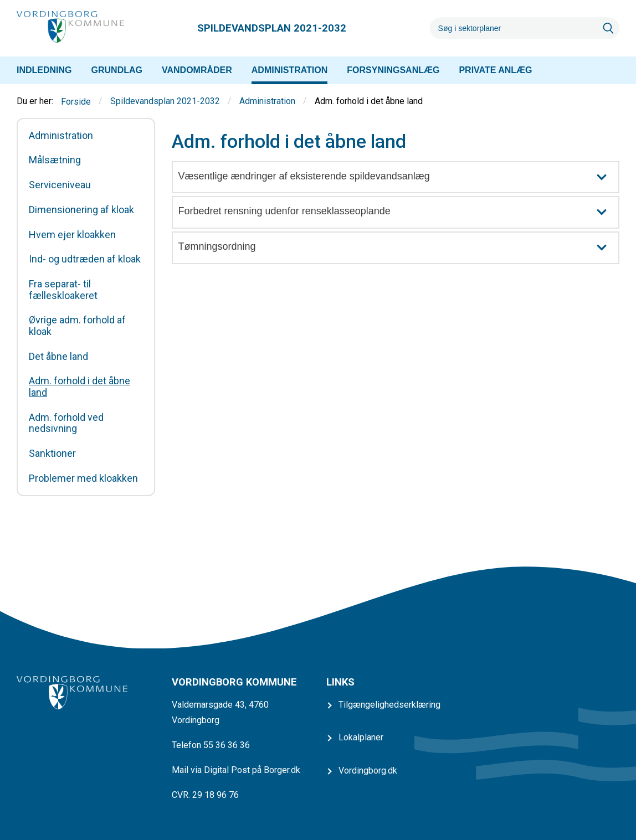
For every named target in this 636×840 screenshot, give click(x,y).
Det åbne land (58, 357)
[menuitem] (44, 70)
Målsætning (55, 160)
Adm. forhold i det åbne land (79, 387)
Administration (267, 102)
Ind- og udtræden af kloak (85, 259)
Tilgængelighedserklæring (389, 705)
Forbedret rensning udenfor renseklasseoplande (399, 212)
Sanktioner (52, 454)
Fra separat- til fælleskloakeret (63, 290)
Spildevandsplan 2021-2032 (165, 102)
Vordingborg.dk (368, 771)
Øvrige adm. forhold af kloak (77, 326)
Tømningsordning (399, 248)
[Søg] (514, 28)
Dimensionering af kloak (81, 210)
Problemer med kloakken (83, 478)
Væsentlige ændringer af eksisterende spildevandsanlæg (399, 177)
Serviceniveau (60, 185)
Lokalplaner (361, 737)
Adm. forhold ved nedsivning (66, 423)
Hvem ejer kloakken (72, 235)
